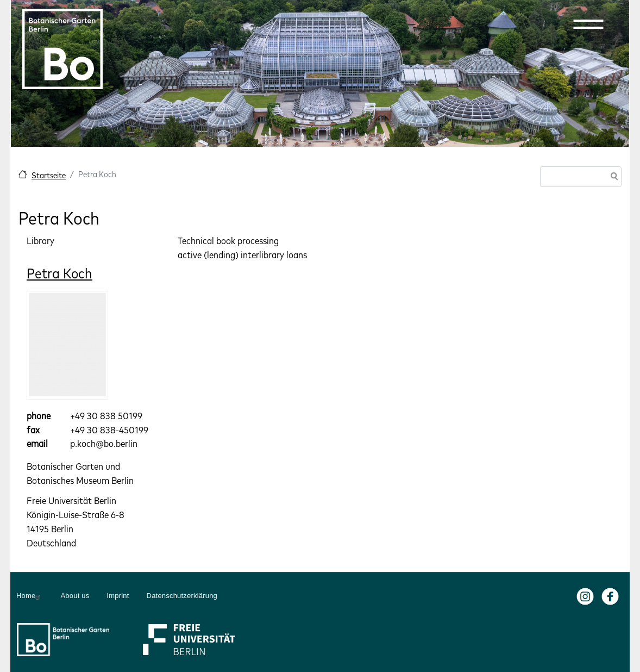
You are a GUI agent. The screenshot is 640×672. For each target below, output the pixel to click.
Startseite (49, 175)
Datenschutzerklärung (182, 596)
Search (612, 178)
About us (75, 596)
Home (30, 596)
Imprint (118, 596)
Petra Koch (59, 273)
